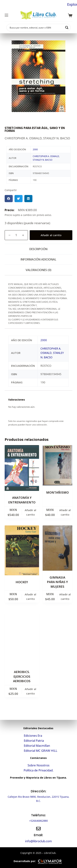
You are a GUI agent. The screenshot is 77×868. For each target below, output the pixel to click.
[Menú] (6, 15)
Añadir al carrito (51, 235)
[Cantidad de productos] (16, 235)
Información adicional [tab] (38, 259)
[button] (9, 199)
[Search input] (36, 28)
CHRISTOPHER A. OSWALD (46, 156)
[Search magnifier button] (67, 28)
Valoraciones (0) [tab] (38, 270)
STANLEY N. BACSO (43, 160)
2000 (35, 149)
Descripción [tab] (38, 249)
